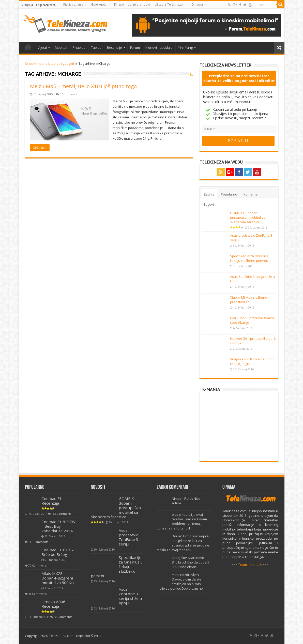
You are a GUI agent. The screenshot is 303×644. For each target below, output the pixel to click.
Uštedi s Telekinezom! (171, 4)
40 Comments (63, 617)
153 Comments (61, 514)
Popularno (229, 194)
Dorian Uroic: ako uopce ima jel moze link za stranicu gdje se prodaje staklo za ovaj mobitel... (183, 543)
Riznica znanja (73, 4)
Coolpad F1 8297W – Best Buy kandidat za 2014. (58, 526)
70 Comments (37, 566)
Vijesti (42, 47)
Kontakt (256, 565)
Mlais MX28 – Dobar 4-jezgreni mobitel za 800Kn (58, 578)
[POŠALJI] (238, 141)
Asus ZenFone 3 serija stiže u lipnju (130, 596)
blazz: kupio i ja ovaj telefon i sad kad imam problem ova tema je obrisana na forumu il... (182, 521)
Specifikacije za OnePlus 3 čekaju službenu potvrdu (250, 258)
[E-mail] (239, 129)
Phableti (79, 47)
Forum (135, 47)
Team (243, 565)
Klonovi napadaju (159, 47)
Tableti (96, 47)
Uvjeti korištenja (88, 636)
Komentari (252, 194)
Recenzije (115, 47)
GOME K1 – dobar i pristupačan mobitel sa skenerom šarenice (248, 217)
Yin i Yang (185, 47)
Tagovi (209, 204)
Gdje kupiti (99, 4)
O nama (197, 4)
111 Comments (38, 542)
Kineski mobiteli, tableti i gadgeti (49, 63)
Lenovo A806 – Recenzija (55, 604)
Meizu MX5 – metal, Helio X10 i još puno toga (83, 86)
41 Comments (37, 594)
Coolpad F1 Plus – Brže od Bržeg (58, 552)
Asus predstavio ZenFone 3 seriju (129, 537)
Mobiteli (61, 47)
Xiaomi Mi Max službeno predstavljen (249, 300)
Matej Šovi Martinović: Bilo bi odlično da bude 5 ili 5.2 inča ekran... (191, 562)
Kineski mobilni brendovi (132, 4)
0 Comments (68, 94)
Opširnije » (40, 148)
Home (28, 47)
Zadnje (209, 194)
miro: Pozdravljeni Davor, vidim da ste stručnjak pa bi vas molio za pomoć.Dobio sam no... (181, 582)
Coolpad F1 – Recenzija (53, 501)
